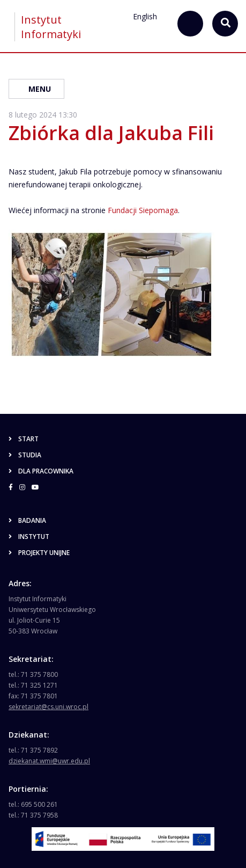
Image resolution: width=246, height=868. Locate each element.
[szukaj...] (190, 24)
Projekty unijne (39, 553)
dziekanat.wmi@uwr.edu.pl (49, 761)
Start (24, 439)
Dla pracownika (41, 471)
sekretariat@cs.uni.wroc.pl (49, 707)
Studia (25, 455)
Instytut (29, 537)
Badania (27, 520)
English (145, 16)
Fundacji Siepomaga (143, 210)
